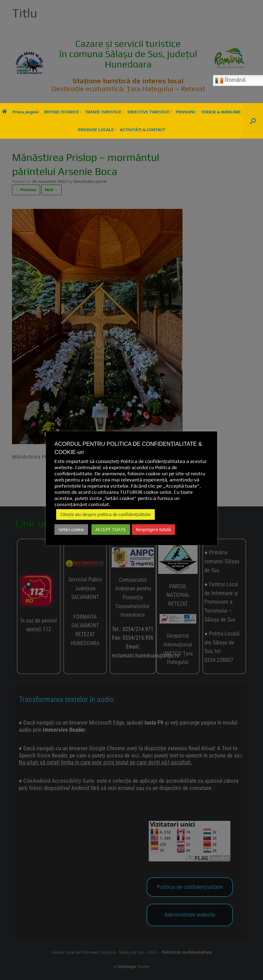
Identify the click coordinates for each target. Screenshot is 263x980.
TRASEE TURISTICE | (104, 112)
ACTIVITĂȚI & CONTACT (142, 130)
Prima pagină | (21, 112)
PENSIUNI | (186, 112)
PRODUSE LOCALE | (97, 130)
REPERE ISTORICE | (62, 112)
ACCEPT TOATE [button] (111, 530)
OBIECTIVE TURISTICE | (149, 112)
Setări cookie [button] (71, 530)
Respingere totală (153, 530)
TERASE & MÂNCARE (221, 112)
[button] (253, 121)
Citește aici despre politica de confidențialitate (105, 514)
